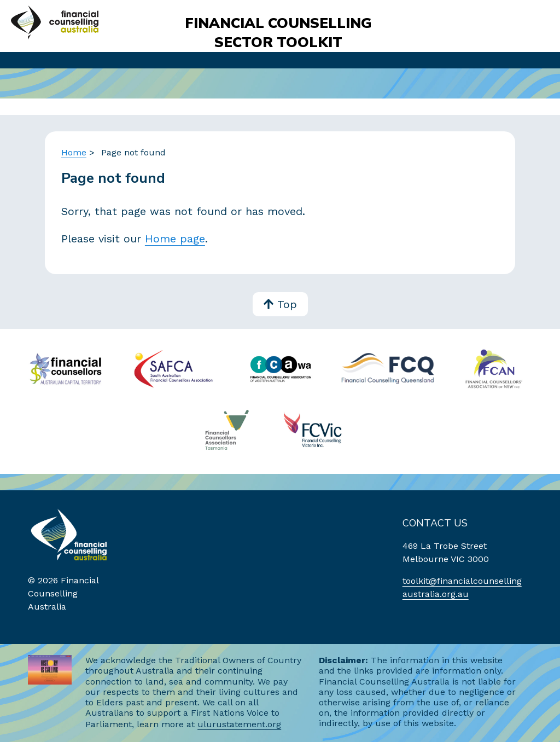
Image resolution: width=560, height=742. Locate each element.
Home (74, 152)
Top (280, 305)
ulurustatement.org (239, 724)
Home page (175, 239)
